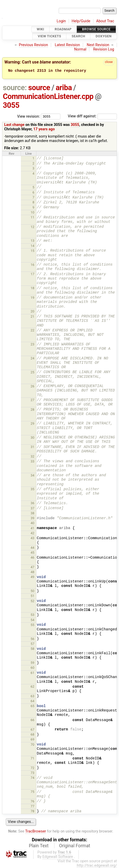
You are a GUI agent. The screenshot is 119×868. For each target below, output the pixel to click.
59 (33, 663)
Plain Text (39, 846)
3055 (11, 105)
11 (33, 217)
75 (33, 792)
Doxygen (104, 36)
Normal (80, 49)
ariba (64, 88)
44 (33, 548)
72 (33, 768)
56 (33, 639)
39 (33, 518)
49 (33, 577)
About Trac (105, 21)
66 (33, 720)
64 (33, 701)
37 (33, 508)
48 (33, 572)
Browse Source (96, 29)
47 (33, 567)
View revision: (29, 116)
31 (33, 447)
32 (33, 456)
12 (33, 227)
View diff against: (92, 116)
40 (33, 523)
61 (33, 673)
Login (61, 21)
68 (33, 734)
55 (33, 625)
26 (33, 386)
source (39, 88)
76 (33, 801)
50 (33, 591)
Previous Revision (33, 45)
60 (33, 668)
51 (33, 596)
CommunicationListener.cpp (48, 96)
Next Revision (98, 45)
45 (33, 553)
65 (33, 706)
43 (33, 538)
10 (33, 212)
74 (33, 778)
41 (33, 528)
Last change (14, 125)
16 (33, 265)
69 (33, 739)
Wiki (40, 29)
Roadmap (63, 29)
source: (15, 88)
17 (33, 274)
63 (33, 696)
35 (33, 489)
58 (33, 649)
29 (33, 424)
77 (33, 806)
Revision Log (104, 49)
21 (33, 316)
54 (33, 620)
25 (33, 372)
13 (33, 241)
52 (33, 601)
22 (33, 330)
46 (33, 557)
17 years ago (44, 129)
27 (33, 400)
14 (33, 246)
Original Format (75, 846)
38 (33, 513)
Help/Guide (81, 21)
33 (33, 461)
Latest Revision (67, 45)
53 (33, 615)
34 (33, 475)
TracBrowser (36, 831)
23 (33, 344)
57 (33, 644)
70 (33, 745)
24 (33, 358)
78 (33, 811)
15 (33, 251)
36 (33, 503)
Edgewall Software (58, 857)
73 (33, 773)
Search (78, 36)
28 (33, 410)
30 (33, 437)
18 (33, 288)
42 (33, 533)
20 (33, 311)
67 (33, 730)
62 (33, 686)
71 (33, 758)
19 (33, 298)
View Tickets (49, 36)
